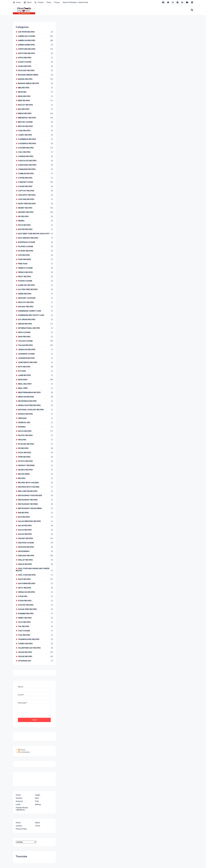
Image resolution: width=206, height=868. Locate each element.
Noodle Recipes (35, 414)
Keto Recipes (35, 367)
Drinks (35, 221)
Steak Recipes (35, 601)
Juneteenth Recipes (35, 362)
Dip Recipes (35, 216)
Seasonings (35, 551)
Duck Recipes (35, 225)
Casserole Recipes (35, 143)
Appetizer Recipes (35, 49)
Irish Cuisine (35, 332)
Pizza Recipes (35, 453)
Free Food (35, 264)
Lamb (18, 804)
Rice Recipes (35, 517)
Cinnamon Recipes (35, 169)
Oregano (35, 418)
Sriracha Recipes (35, 592)
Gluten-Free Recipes (35, 289)
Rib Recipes (35, 513)
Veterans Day (35, 661)
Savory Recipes (35, 538)
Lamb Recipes (35, 375)
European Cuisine (35, 242)
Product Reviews (35, 465)
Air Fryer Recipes (35, 32)
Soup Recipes (35, 579)
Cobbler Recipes (35, 173)
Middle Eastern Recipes (35, 405)
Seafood (19, 801)
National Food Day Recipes (35, 410)
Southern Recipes (35, 583)
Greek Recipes (35, 294)
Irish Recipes (35, 337)
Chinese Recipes (35, 156)
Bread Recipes (35, 113)
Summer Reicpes (35, 614)
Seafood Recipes (35, 547)
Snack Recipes (35, 564)
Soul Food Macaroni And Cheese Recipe (34, 570)
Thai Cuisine (35, 631)
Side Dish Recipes (35, 556)
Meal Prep (35, 388)
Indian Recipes (35, 324)
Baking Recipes (35, 79)
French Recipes (35, 272)
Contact (39, 2)
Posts (22, 750)
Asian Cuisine (35, 62)
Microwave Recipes (35, 401)
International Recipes (35, 328)
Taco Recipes (35, 622)
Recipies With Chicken (35, 487)
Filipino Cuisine (35, 246)
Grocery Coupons (35, 298)
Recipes (35, 478)
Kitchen (35, 371)
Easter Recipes (35, 229)
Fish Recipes (35, 255)
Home (17, 2)
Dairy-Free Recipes (35, 204)
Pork (37, 801)
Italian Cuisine (35, 341)
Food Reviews (35, 259)
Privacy (57, 2)
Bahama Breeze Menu (35, 75)
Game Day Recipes (35, 285)
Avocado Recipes (35, 70)
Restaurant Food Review (35, 495)
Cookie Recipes (35, 186)
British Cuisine (35, 122)
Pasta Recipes (35, 431)
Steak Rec (35, 596)
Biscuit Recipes (35, 105)
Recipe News (35, 474)
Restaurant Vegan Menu (35, 508)
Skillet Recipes (35, 560)
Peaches (35, 440)
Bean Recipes (35, 96)
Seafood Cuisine (35, 543)
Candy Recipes (35, 135)
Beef (37, 798)
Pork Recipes (35, 457)
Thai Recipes (35, 635)
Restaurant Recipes (35, 500)
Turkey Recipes (35, 644)
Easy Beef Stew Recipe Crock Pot (35, 234)
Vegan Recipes (35, 652)
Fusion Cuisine (35, 281)
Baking (38, 804)
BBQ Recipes (35, 88)
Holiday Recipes (35, 307)
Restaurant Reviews (35, 504)
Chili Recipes (35, 152)
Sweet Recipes (35, 618)
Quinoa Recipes (35, 470)
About (28, 2)
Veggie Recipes (35, 656)
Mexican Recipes (35, 397)
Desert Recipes (35, 208)
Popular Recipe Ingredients (22, 809)
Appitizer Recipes (35, 53)
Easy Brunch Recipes (35, 238)
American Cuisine (35, 36)
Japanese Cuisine (35, 354)
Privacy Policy (21, 829)
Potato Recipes (35, 461)
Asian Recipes (35, 66)
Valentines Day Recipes (35, 648)
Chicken (19, 798)
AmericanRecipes (35, 45)
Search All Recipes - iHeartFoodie (75, 2)
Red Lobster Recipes (35, 491)
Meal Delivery (35, 384)
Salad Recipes (35, 526)
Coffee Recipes (35, 178)
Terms (49, 2)
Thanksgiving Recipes (35, 639)
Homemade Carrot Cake (35, 311)
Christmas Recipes (35, 165)
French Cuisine (35, 268)
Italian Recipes (35, 345)
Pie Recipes (35, 448)
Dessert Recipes (35, 212)
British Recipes (35, 126)
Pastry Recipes (35, 435)
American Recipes (35, 40)
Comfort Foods (35, 182)
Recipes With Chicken (35, 483)
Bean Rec (35, 92)
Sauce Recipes (35, 534)
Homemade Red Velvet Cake (35, 315)
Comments (24, 752)
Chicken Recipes (35, 148)
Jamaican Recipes (35, 350)
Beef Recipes (35, 101)
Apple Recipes (35, 58)
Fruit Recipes (35, 277)
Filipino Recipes (35, 251)
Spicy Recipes (35, 588)
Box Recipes (35, 109)
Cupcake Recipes (35, 199)
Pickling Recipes (35, 444)
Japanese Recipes (35, 358)
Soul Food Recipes (35, 575)
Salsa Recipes (35, 530)
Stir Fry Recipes (35, 605)
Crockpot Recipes (35, 195)
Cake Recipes (35, 131)
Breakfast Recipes (35, 118)
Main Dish (35, 380)
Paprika (35, 427)
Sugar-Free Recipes (35, 609)
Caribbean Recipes (35, 139)
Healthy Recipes (35, 302)
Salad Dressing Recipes (35, 521)
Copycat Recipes (35, 191)
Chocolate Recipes (35, 161)
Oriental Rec (35, 422)
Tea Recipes (35, 626)
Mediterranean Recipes (35, 392)
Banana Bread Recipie (35, 83)
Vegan (38, 795)
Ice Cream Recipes (35, 319)
